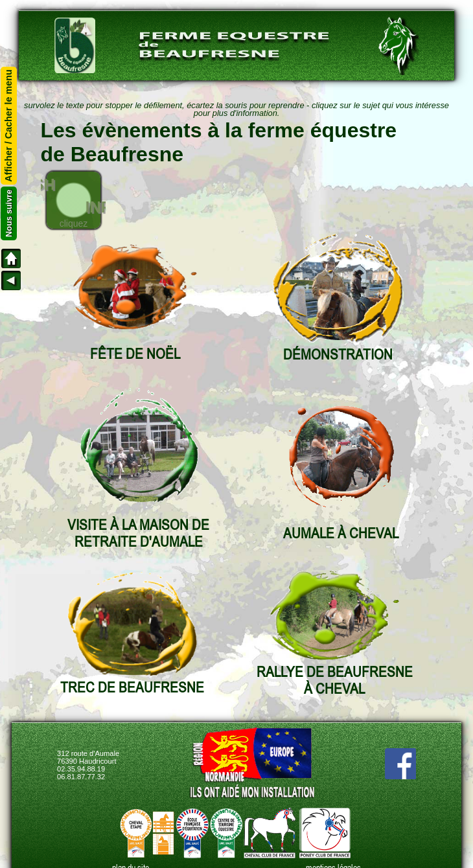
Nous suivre (9, 213)
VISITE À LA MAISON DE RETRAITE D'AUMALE (138, 533)
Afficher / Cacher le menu (9, 126)
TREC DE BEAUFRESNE (132, 687)
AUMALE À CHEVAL (341, 533)
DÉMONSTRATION (338, 354)
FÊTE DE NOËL (135, 354)
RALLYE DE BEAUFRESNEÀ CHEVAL (335, 680)
